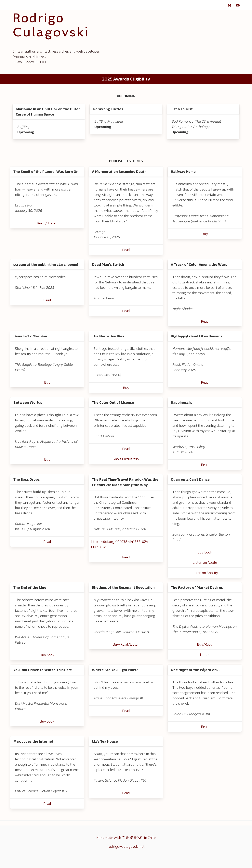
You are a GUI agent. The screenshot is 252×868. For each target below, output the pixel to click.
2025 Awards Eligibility (126, 79)
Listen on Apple (205, 562)
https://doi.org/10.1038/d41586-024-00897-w (120, 544)
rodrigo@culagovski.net (126, 846)
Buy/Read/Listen (126, 644)
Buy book (205, 552)
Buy (205, 234)
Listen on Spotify (205, 573)
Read (126, 250)
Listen (205, 654)
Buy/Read (205, 644)
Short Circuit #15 (126, 459)
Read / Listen (47, 223)
